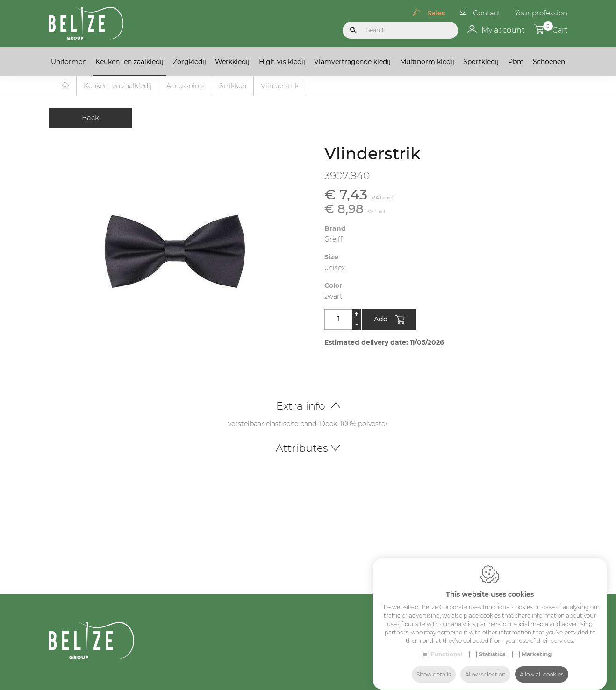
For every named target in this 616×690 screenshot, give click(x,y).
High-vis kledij (282, 62)
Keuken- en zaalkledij (129, 62)
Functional (447, 645)
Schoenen (549, 62)
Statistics (492, 645)
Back (90, 118)
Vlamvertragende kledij (352, 62)
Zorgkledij (190, 62)
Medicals (531, 683)
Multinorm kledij (427, 62)
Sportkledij (481, 62)
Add (389, 320)
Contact (487, 13)
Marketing (537, 645)
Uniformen (69, 62)
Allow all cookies (542, 665)
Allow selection (485, 665)
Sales (436, 13)
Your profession (541, 13)
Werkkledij (232, 62)
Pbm (516, 62)
